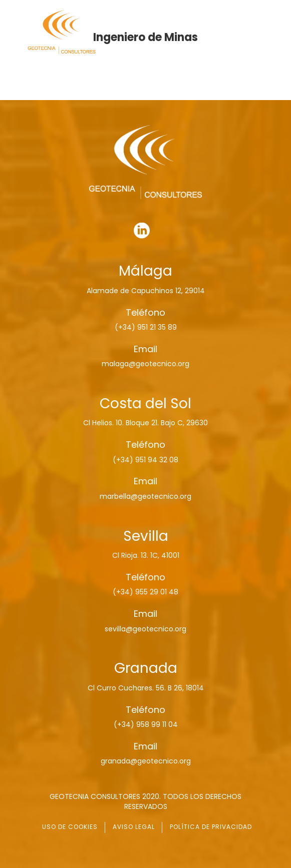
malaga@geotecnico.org (145, 364)
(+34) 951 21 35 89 (146, 327)
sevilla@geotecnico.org (145, 629)
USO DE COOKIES (70, 827)
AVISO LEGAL (134, 827)
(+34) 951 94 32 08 (145, 460)
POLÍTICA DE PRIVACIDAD (211, 827)
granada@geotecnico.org (146, 761)
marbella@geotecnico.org (145, 496)
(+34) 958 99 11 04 (146, 724)
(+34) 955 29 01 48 (145, 592)
